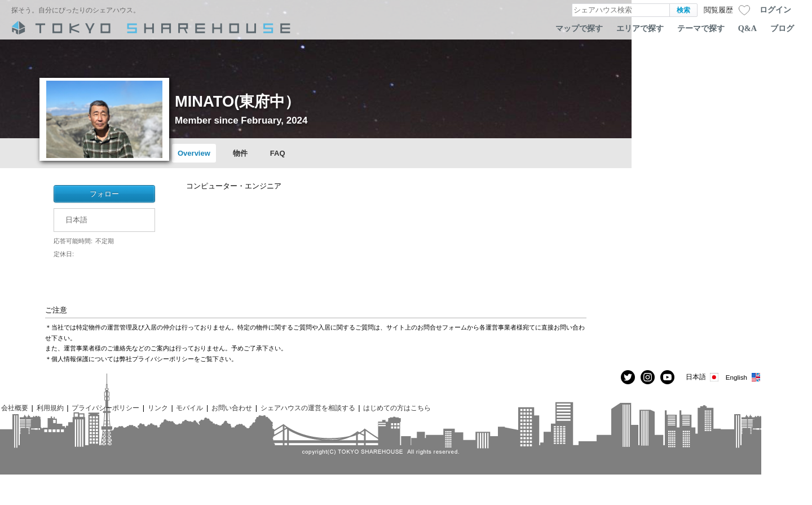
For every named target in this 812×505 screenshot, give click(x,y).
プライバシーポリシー (105, 408)
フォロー (104, 194)
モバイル (189, 408)
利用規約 (50, 408)
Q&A (747, 28)
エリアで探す (640, 28)
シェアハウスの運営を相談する (308, 408)
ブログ (782, 28)
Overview (194, 153)
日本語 (703, 377)
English (743, 377)
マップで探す (579, 28)
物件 (240, 153)
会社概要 (15, 408)
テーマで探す (701, 28)
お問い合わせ (232, 408)
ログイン (775, 10)
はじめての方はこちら (397, 408)
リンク (158, 408)
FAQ (278, 153)
